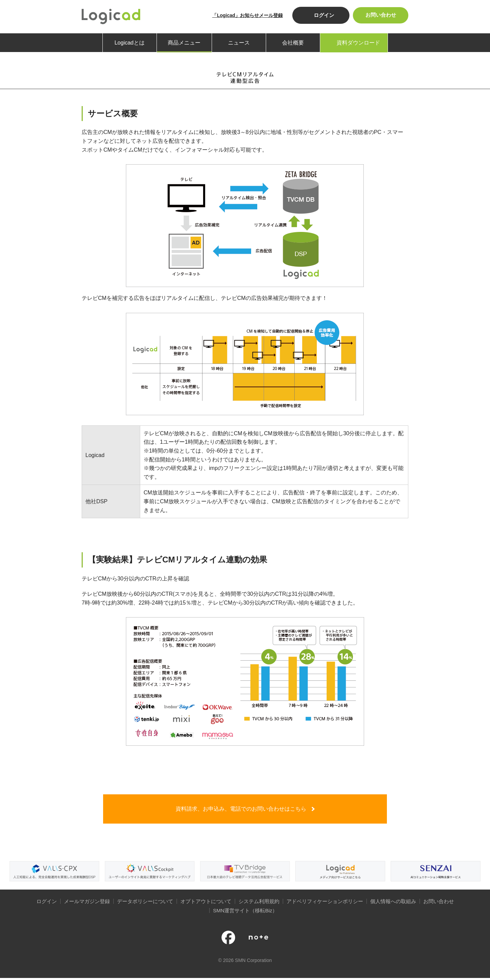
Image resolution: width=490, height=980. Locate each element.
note (258, 940)
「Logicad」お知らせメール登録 (246, 15)
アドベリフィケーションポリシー (325, 904)
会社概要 (293, 43)
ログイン (322, 15)
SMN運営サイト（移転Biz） (245, 913)
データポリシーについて (145, 904)
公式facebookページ (228, 940)
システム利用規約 (259, 904)
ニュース (239, 43)
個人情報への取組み (393, 904)
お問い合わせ (380, 15)
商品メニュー (184, 43)
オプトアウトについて (206, 904)
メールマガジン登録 (87, 904)
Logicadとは (129, 43)
